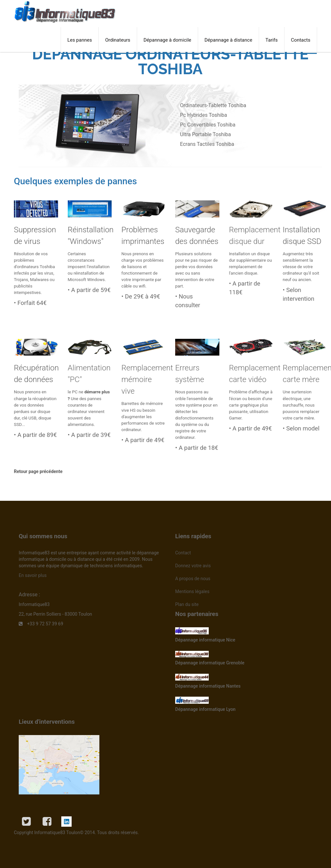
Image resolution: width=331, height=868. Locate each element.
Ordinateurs (118, 40)
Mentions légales (192, 591)
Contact (183, 553)
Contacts (301, 40)
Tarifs (272, 40)
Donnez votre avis (193, 566)
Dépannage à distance (228, 40)
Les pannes (80, 40)
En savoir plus (33, 575)
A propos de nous (193, 579)
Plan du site (187, 604)
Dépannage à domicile (167, 40)
